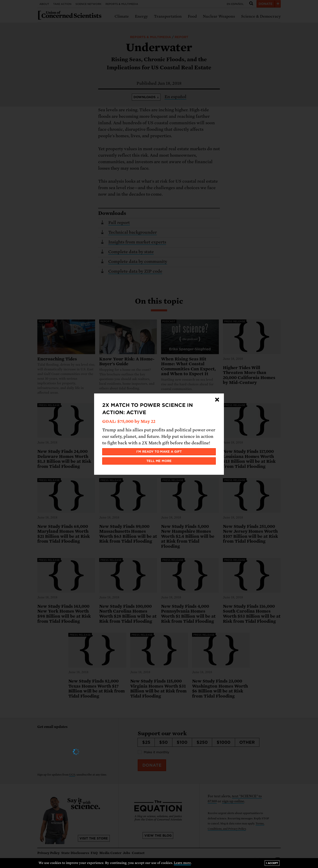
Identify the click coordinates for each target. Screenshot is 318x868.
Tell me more (159, 461)
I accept (272, 863)
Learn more (182, 863)
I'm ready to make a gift (159, 452)
